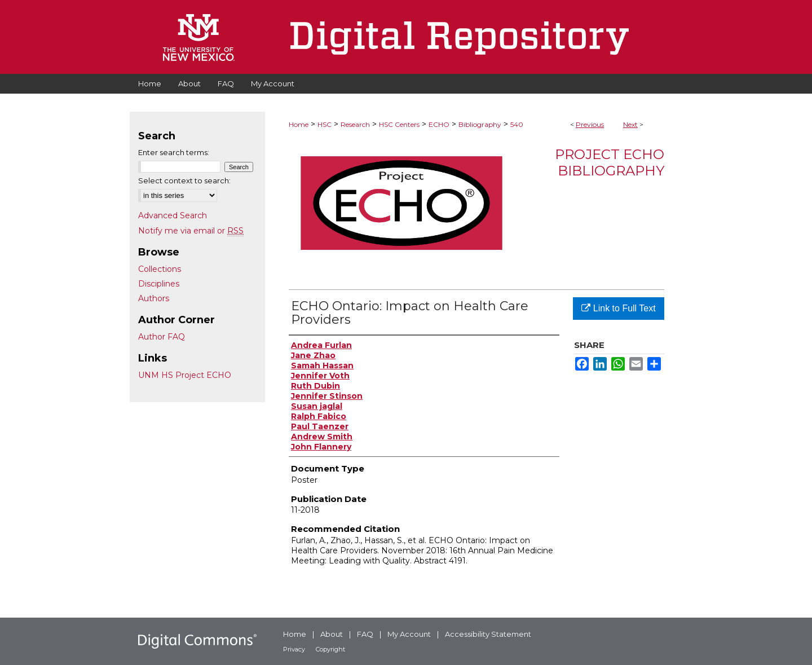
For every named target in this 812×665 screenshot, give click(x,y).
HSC (325, 124)
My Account (409, 634)
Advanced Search (173, 215)
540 (517, 124)
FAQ (365, 634)
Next (630, 124)
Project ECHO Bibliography (610, 162)
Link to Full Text (618, 308)
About (332, 634)
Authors (154, 298)
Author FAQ (162, 337)
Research (355, 124)
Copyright (330, 649)
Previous (590, 124)
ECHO (439, 124)
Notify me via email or (191, 231)
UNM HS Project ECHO (185, 375)
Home (299, 124)
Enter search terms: (174, 152)
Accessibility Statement (488, 634)
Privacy (294, 649)
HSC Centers (399, 124)
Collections (160, 269)
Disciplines (159, 284)
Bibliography (480, 124)
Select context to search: (184, 180)
